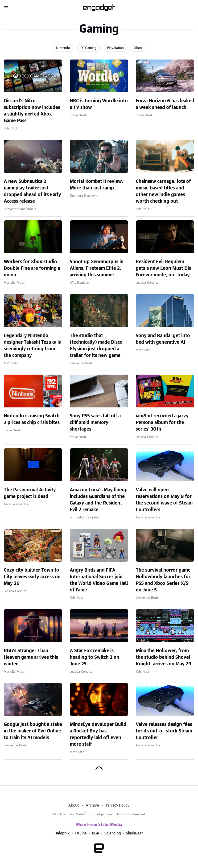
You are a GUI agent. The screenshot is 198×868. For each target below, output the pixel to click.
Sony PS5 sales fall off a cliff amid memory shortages (95, 423)
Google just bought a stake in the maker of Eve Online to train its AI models (33, 731)
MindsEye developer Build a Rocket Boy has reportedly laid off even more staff (98, 734)
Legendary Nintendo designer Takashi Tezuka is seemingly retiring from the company (32, 346)
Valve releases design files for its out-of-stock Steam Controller (164, 731)
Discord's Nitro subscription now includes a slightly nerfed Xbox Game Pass (32, 111)
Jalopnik (62, 833)
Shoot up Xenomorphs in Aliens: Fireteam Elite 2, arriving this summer (97, 268)
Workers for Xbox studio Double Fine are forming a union (32, 268)
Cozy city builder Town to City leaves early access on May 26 (32, 577)
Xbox (138, 48)
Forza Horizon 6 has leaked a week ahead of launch (165, 104)
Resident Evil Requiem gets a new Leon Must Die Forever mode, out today (164, 268)
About (74, 805)
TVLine (81, 833)
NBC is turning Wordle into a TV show (99, 104)
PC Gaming (89, 48)
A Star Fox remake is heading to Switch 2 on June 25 (95, 657)
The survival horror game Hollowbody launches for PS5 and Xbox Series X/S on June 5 (163, 580)
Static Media (76, 814)
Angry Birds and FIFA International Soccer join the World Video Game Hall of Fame (99, 580)
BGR (96, 833)
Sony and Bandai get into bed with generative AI (163, 339)
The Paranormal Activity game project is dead (30, 493)
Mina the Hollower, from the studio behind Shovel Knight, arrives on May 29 (164, 657)
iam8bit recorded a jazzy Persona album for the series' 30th (162, 423)
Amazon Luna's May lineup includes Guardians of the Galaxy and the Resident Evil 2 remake (99, 500)
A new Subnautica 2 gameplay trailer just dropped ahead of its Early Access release (32, 191)
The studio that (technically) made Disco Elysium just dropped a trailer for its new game (96, 346)
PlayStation (115, 48)
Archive (92, 805)
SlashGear (134, 833)
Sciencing (113, 833)
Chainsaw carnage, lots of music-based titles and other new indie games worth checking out (163, 191)
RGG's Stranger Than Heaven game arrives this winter (31, 657)
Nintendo (63, 48)
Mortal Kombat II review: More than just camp (97, 185)
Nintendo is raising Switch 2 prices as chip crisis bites (32, 419)
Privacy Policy (118, 805)
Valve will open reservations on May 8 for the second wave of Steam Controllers (164, 500)
